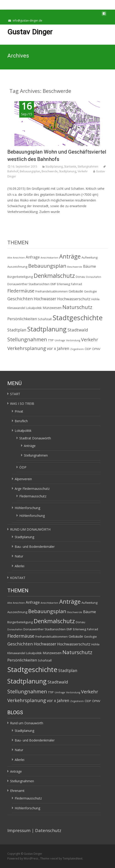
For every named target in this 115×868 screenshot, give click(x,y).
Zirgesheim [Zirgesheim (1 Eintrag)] (77, 349)
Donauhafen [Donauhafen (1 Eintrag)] (94, 277)
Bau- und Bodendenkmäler (35, 547)
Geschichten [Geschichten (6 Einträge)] (20, 299)
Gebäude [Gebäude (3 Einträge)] (76, 291)
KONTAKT (18, 578)
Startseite (70, 167)
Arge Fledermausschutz (32, 489)
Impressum (19, 830)
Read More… (17, 220)
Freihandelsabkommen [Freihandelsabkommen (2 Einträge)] (52, 291)
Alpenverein (23, 479)
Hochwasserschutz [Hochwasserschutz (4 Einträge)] (74, 299)
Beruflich (21, 421)
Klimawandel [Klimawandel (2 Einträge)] (16, 308)
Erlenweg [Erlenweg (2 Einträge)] (63, 284)
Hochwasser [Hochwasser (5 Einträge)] (45, 299)
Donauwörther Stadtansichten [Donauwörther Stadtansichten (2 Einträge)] (28, 284)
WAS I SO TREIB (22, 404)
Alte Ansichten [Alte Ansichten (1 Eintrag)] (16, 258)
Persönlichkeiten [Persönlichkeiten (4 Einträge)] (22, 319)
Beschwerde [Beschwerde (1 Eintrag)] (75, 267)
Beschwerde (50, 171)
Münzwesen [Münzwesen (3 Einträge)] (52, 308)
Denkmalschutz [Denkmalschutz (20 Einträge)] (54, 276)
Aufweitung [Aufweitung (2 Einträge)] (90, 257)
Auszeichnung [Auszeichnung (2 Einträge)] (17, 267)
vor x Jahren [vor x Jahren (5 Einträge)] (58, 348)
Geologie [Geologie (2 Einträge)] (90, 291)
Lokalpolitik (23, 431)
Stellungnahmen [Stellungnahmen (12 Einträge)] (27, 339)
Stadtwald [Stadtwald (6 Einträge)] (78, 330)
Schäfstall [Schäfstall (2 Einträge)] (45, 319)
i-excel (54, 858)
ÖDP (23, 467)
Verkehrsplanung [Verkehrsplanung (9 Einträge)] (27, 348)
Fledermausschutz (33, 496)
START (15, 394)
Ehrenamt (17, 791)
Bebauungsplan (30, 171)
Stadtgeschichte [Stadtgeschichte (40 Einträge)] (78, 318)
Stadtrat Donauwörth (35, 438)
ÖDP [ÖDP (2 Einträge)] (88, 349)
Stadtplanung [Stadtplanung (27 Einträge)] (47, 329)
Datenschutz (48, 830)
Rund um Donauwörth (27, 723)
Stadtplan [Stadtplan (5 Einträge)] (17, 330)
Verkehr (83, 171)
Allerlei (20, 566)
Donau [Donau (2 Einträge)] (80, 277)
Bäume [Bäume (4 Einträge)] (90, 266)
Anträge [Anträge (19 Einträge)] (70, 256)
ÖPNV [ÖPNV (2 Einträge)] (96, 349)
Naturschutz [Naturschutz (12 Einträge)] (77, 307)
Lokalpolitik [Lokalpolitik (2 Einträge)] (34, 308)
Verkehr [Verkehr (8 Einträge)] (90, 340)
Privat (19, 411)
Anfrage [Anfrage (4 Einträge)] (33, 257)
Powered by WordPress (23, 858)
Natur (19, 556)
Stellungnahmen (88, 167)
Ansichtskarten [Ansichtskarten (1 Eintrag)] (49, 258)
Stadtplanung (54, 167)
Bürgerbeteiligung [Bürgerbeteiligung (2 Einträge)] (20, 277)
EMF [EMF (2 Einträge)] (53, 284)
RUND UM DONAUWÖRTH (30, 529)
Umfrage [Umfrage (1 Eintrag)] (60, 340)
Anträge (30, 446)
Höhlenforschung (27, 508)
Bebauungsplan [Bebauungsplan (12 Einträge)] (47, 266)
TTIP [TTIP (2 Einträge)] (51, 340)
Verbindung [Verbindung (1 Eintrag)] (73, 340)
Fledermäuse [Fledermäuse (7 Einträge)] (21, 291)
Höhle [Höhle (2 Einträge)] (95, 299)
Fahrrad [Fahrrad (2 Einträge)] (76, 284)
